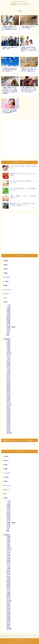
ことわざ (7, 277)
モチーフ (7, 294)
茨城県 (8, 417)
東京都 (8, 393)
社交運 (8, 331)
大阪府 (8, 359)
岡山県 (8, 377)
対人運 (8, 325)
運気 (6, 302)
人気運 (8, 307)
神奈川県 (9, 405)
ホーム (11, 640)
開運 (8, 335)
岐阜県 (8, 375)
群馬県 (8, 415)
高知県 (8, 429)
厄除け (7, 261)
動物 (6, 273)
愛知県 (8, 389)
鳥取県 (8, 431)
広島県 (8, 383)
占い (6, 298)
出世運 (8, 315)
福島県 (8, 411)
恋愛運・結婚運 (11, 327)
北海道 (8, 349)
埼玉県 (8, 355)
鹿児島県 (9, 433)
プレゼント (8, 290)
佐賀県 (8, 345)
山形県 (8, 371)
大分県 (8, 357)
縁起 (6, 285)
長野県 (8, 421)
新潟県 (8, 391)
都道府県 (7, 339)
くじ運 (8, 305)
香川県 (8, 427)
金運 (8, 333)
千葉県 (8, 351)
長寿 (6, 269)
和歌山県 (9, 353)
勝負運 (8, 317)
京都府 (8, 343)
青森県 (8, 423)
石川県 (8, 403)
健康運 (8, 311)
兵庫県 (8, 347)
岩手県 (8, 379)
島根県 (8, 381)
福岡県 (8, 409)
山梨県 (8, 373)
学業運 (8, 321)
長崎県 (8, 419)
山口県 (8, 369)
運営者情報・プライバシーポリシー (22, 640)
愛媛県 (8, 387)
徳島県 (8, 385)
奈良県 (8, 361)
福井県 (8, 407)
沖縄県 (8, 397)
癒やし (7, 265)
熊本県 (8, 401)
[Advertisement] (19, 139)
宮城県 (8, 363)
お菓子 (7, 281)
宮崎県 (8, 365)
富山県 (8, 367)
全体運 (8, 313)
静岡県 (8, 425)
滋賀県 (8, 399)
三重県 (8, 341)
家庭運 (8, 323)
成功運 (8, 329)
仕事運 (8, 309)
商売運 (8, 319)
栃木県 (8, 395)
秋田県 (8, 413)
